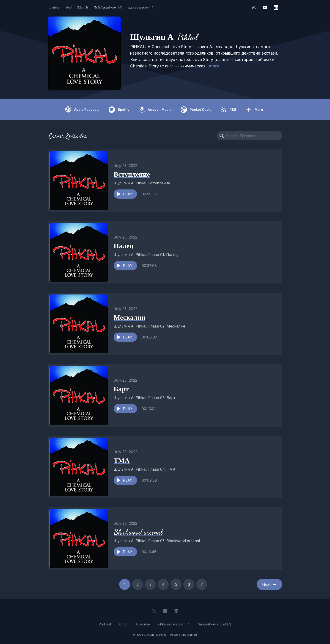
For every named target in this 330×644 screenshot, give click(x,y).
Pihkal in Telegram (108, 7)
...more (212, 66)
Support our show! (141, 7)
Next (269, 584)
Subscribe (83, 7)
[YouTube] (265, 7)
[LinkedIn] (276, 7)
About (68, 7)
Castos (192, 635)
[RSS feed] (254, 7)
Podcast (55, 7)
